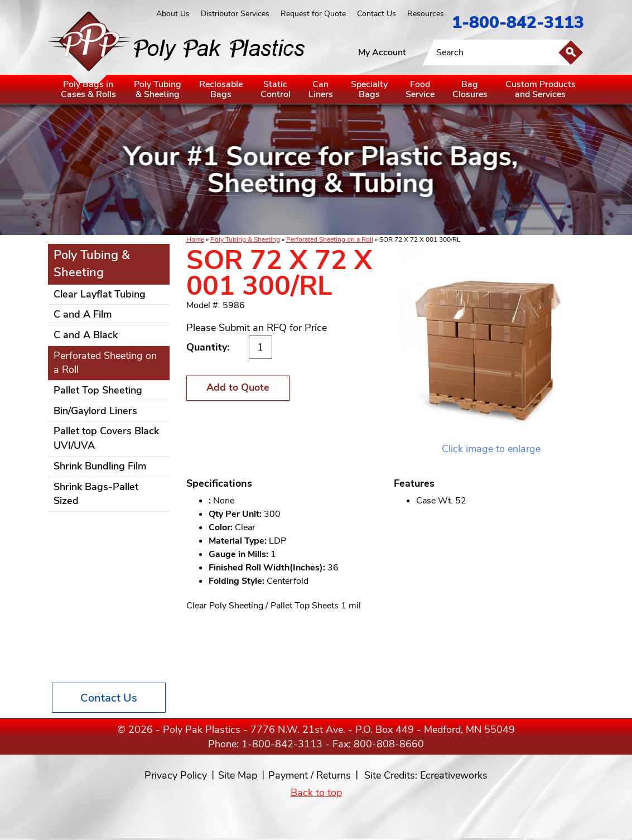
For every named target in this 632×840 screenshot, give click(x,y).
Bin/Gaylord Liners (95, 411)
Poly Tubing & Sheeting (245, 239)
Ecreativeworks (454, 775)
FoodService (420, 89)
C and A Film (83, 314)
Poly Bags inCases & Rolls (88, 89)
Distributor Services (235, 14)
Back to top (316, 793)
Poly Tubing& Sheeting (158, 89)
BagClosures (470, 89)
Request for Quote (313, 14)
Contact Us (377, 14)
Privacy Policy (176, 775)
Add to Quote (238, 387)
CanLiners (321, 89)
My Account (382, 52)
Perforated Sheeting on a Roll (330, 239)
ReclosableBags (221, 89)
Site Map (238, 775)
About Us (173, 14)
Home (195, 239)
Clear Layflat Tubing (100, 294)
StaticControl (276, 89)
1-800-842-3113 (518, 23)
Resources (426, 14)
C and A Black (86, 335)
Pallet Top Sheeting (98, 390)
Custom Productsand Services (541, 89)
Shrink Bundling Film (100, 466)
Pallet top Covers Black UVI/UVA (106, 438)
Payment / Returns (310, 775)
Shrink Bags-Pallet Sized (96, 494)
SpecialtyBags (369, 89)
